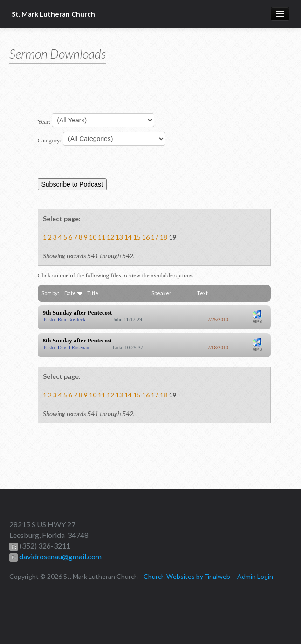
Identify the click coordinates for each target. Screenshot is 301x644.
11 (102, 237)
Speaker (161, 293)
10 (93, 237)
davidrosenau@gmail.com (60, 556)
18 (164, 237)
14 (128, 237)
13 (119, 237)
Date (73, 293)
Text (202, 293)
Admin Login (255, 576)
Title (93, 293)
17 (155, 237)
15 (137, 237)
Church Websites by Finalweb (187, 576)
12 (110, 237)
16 (146, 237)
